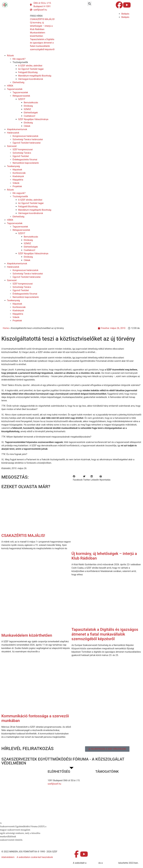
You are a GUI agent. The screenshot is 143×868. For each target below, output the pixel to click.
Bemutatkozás (31, 103)
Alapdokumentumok (17, 129)
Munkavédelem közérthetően (27, 635)
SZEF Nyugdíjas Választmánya (33, 119)
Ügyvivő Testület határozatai (27, 143)
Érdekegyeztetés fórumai (25, 160)
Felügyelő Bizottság (28, 72)
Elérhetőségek (31, 113)
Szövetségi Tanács (22, 153)
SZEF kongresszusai (23, 149)
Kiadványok (18, 176)
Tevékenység (13, 166)
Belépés (125, 14)
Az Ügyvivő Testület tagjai (31, 69)
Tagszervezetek (15, 89)
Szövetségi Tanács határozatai (28, 139)
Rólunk (10, 56)
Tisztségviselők (20, 62)
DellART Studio (111, 863)
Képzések (17, 170)
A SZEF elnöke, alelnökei (30, 66)
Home (6, 328)
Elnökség (28, 106)
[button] (89, 4)
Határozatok (13, 133)
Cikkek (27, 126)
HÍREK (10, 86)
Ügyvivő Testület (21, 156)
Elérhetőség (18, 82)
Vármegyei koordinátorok (31, 79)
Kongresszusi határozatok (25, 136)
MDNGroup (92, 863)
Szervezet (12, 146)
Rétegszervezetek (21, 96)
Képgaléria (18, 180)
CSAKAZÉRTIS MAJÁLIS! (23, 536)
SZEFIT (22, 99)
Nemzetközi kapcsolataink (26, 163)
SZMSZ (27, 109)
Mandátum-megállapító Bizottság (35, 76)
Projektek (17, 186)
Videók (16, 183)
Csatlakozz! (29, 116)
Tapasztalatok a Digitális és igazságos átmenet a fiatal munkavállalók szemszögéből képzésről (105, 634)
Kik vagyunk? (19, 59)
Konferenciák (19, 173)
